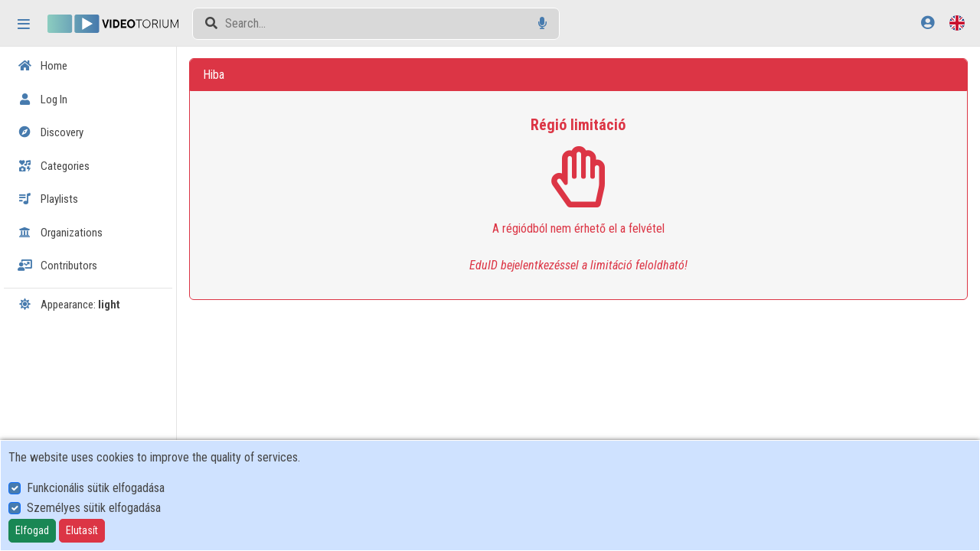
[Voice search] (542, 23)
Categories (54, 166)
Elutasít (82, 530)
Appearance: (69, 305)
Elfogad (32, 530)
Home (42, 66)
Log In (42, 99)
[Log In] (928, 23)
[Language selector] (957, 23)
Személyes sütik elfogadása (94, 508)
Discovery (51, 132)
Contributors (57, 266)
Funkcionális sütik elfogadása (96, 488)
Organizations (60, 233)
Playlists (48, 199)
